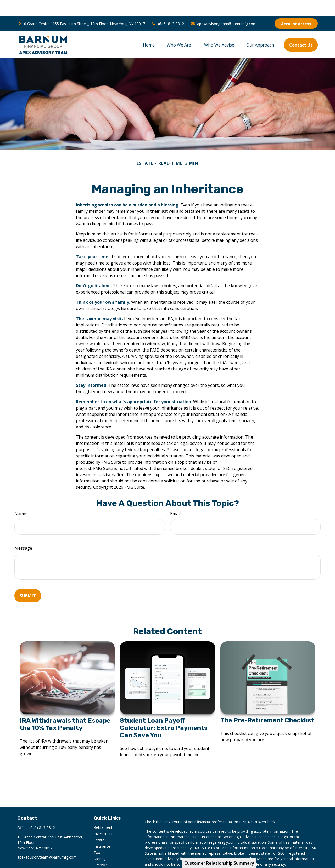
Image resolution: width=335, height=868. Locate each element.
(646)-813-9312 (168, 8)
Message (23, 532)
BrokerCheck (264, 806)
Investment (103, 818)
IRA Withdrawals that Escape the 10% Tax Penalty (65, 709)
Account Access (296, 8)
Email (175, 498)
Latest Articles (106, 856)
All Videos (102, 862)
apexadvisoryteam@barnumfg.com (224, 8)
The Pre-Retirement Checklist (267, 705)
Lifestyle (101, 849)
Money (100, 843)
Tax (97, 837)
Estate (99, 824)
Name (20, 498)
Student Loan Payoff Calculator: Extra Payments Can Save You (164, 712)
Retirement (103, 812)
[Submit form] (28, 580)
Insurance (102, 830)
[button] (149, 29)
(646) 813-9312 (42, 812)
